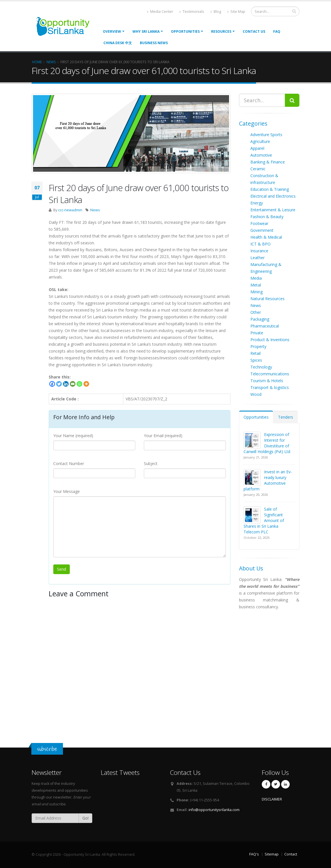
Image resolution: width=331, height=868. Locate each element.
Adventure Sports (266, 135)
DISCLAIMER (272, 799)
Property (258, 346)
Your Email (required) (163, 436)
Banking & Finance (268, 162)
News (95, 210)
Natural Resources (267, 299)
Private (257, 333)
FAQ (277, 31)
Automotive (261, 155)
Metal (256, 285)
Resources (221, 31)
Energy (257, 203)
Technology (261, 367)
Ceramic (258, 169)
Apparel (257, 148)
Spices (256, 360)
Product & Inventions (270, 340)
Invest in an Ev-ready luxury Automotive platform (268, 480)
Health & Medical (266, 237)
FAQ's (254, 854)
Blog (216, 12)
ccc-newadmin (70, 210)
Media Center (160, 12)
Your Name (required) (73, 436)
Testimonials (192, 12)
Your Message (67, 491)
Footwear (259, 223)
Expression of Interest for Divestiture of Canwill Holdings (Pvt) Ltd (267, 443)
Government (262, 230)
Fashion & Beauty (267, 217)
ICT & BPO (260, 244)
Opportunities (256, 417)
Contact (291, 854)
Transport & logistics (270, 387)
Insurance (259, 251)
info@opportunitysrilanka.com (214, 810)
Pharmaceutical (265, 326)
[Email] (73, 384)
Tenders (286, 417)
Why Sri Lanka (146, 31)
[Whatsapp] (79, 384)
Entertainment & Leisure (273, 210)
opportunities (185, 31)
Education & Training (270, 189)
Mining (257, 292)
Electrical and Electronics (273, 196)
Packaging (260, 319)
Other (256, 312)
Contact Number (69, 463)
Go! (85, 818)
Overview (112, 31)
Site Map (236, 12)
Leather (258, 258)
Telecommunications (270, 374)
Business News (154, 43)
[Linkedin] (66, 384)
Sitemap (272, 854)
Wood (256, 394)
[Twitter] (59, 384)
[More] (86, 384)
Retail (256, 353)
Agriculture (260, 141)
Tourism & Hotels (267, 381)
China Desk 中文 (118, 43)
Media (256, 278)
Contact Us (254, 31)
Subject (151, 463)
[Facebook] (52, 384)
